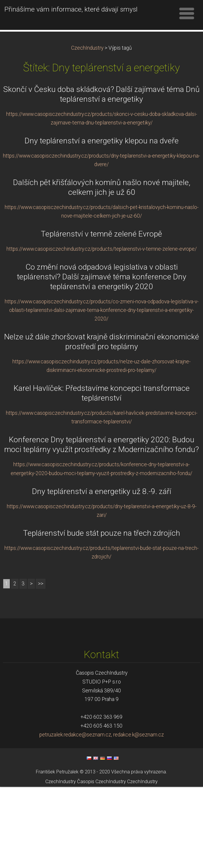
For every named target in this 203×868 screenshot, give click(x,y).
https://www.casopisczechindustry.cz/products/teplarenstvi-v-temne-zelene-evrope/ (102, 330)
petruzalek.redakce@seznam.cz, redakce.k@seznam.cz (102, 816)
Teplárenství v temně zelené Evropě (101, 315)
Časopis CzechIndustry (101, 863)
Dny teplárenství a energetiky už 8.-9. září (102, 573)
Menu (187, 13)
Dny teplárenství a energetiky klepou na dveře (102, 222)
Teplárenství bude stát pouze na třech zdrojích (101, 614)
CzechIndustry (87, 129)
